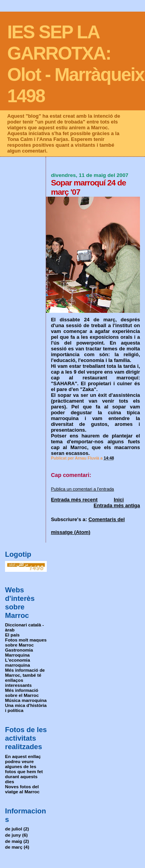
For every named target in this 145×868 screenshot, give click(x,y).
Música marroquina (26, 700)
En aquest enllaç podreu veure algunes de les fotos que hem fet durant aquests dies (24, 769)
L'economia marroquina (18, 662)
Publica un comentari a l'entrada (83, 489)
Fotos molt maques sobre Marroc (26, 642)
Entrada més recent (74, 500)
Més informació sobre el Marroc (22, 693)
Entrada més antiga (117, 505)
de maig (14, 841)
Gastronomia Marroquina (19, 652)
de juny (13, 835)
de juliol (14, 829)
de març (14, 847)
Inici (119, 500)
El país (12, 635)
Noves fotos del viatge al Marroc (22, 789)
